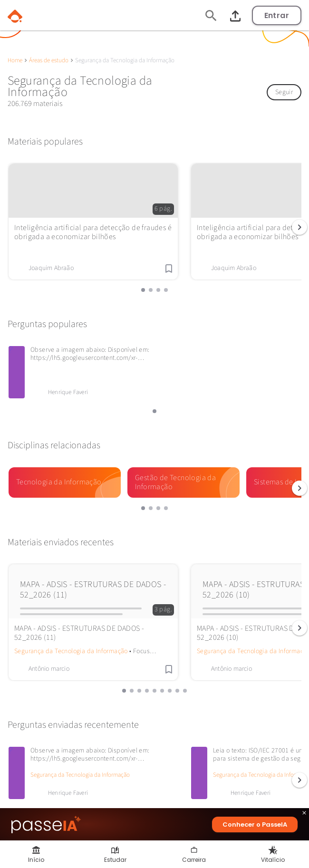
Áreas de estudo (49, 60)
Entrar (277, 15)
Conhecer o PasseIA (255, 825)
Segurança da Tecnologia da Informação (71, 651)
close (304, 814)
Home (15, 60)
